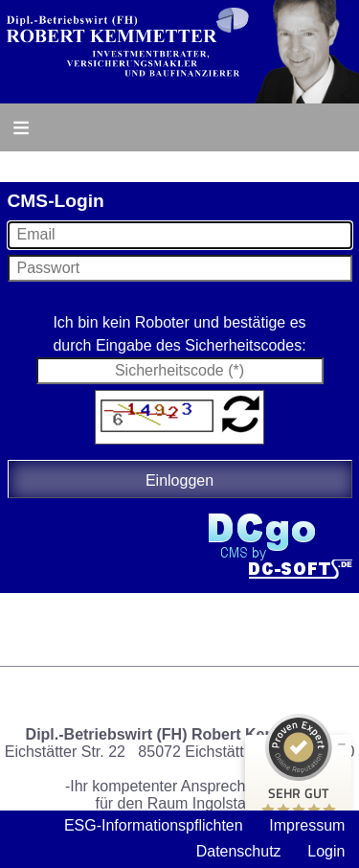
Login (326, 851)
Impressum (307, 825)
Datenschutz (239, 851)
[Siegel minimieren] (342, 744)
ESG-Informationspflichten (154, 825)
